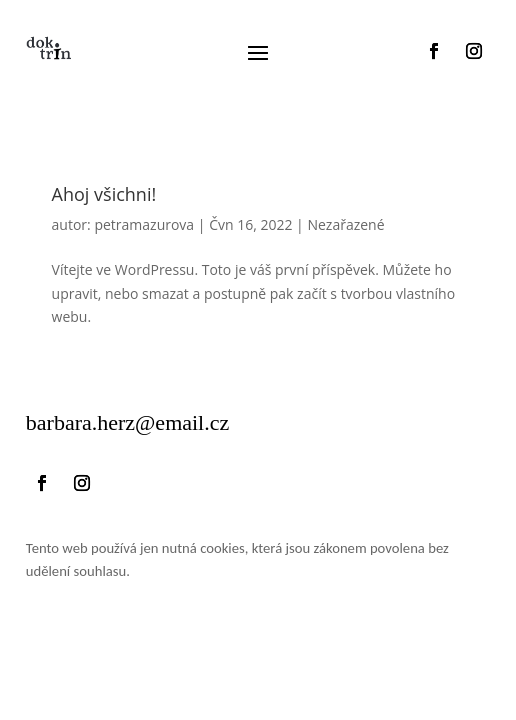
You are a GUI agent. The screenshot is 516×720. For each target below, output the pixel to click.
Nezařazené (345, 224)
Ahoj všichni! (104, 194)
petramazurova (144, 224)
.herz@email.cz (127, 422)
